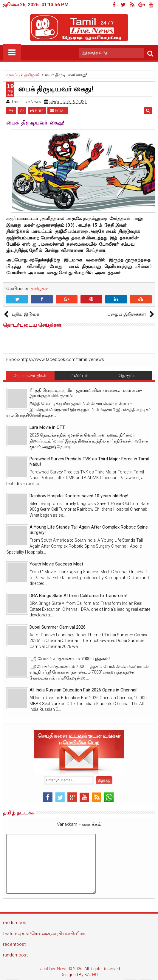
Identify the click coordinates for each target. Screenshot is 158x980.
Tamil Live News (53, 969)
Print (37, 110)
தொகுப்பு (127, 376)
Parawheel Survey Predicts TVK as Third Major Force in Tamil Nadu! (89, 462)
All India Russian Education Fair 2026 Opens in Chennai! (83, 690)
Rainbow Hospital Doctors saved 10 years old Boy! (79, 496)
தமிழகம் (39, 289)
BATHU (91, 975)
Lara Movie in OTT (47, 427)
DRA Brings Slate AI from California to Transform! (78, 596)
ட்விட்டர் (79, 376)
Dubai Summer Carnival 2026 (58, 627)
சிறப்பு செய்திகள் (30, 376)
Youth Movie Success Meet (56, 564)
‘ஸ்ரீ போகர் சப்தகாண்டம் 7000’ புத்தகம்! (70, 659)
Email (58, 110)
